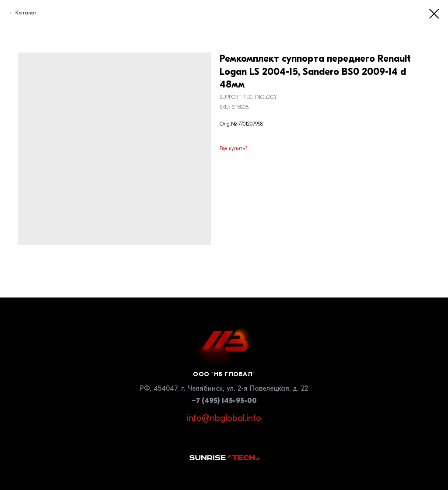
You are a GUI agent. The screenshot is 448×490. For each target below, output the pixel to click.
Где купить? (233, 148)
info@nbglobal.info (224, 418)
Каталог (26, 13)
